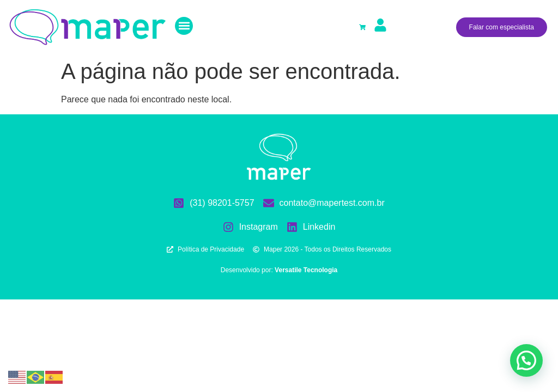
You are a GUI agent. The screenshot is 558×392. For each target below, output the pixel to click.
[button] (184, 26)
